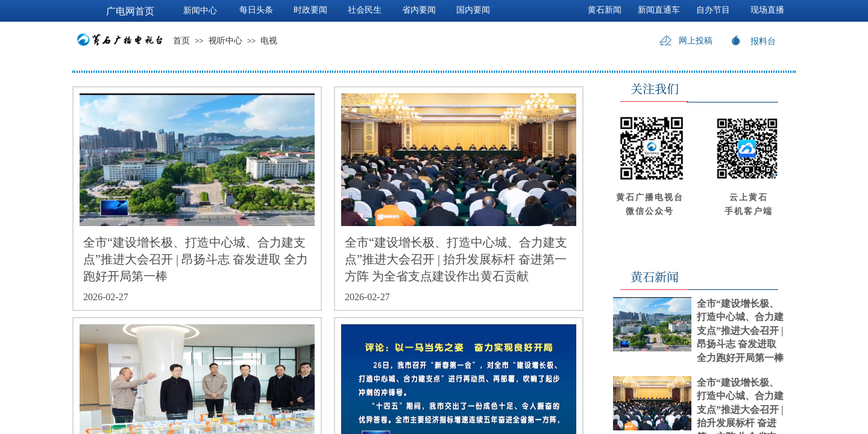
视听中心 (225, 41)
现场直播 (767, 10)
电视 (269, 41)
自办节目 (713, 10)
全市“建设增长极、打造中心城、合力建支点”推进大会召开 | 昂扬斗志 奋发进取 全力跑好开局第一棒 (196, 259)
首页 (181, 41)
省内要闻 (419, 10)
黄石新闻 (605, 10)
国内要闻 (473, 10)
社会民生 (365, 10)
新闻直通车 (659, 10)
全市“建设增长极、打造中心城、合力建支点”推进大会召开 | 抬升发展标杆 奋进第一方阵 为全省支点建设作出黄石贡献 (456, 259)
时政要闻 (310, 10)
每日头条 (256, 10)
